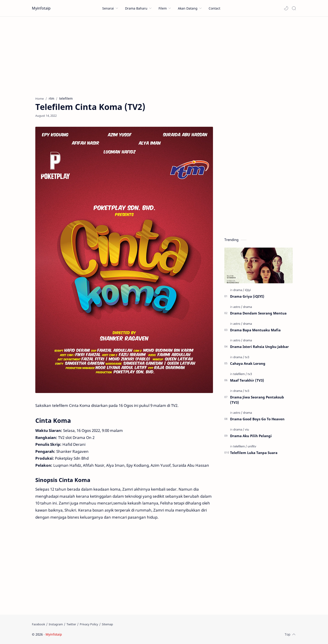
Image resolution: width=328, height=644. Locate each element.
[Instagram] (56, 624)
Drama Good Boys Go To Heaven (257, 419)
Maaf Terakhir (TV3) (247, 380)
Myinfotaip (41, 8)
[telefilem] (240, 374)
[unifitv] (252, 446)
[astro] (238, 307)
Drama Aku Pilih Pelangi (251, 436)
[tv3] (247, 357)
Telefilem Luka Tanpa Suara (254, 453)
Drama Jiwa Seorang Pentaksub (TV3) (257, 400)
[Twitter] (71, 624)
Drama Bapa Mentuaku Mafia (255, 330)
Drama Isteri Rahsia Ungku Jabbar (259, 347)
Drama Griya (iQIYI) (247, 296)
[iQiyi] (248, 290)
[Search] (294, 8)
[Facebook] (38, 624)
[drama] (239, 290)
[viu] (247, 429)
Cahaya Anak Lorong (248, 363)
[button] (286, 8)
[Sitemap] (107, 624)
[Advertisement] (164, 55)
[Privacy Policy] (89, 624)
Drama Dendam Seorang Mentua (258, 313)
